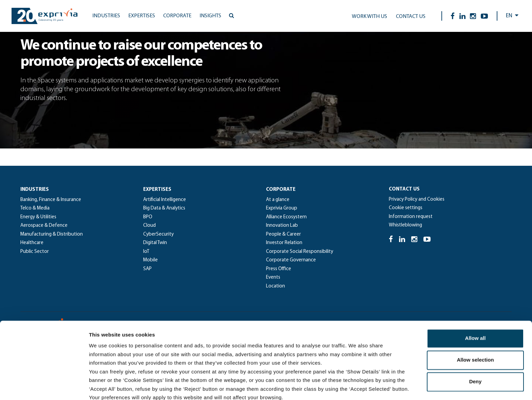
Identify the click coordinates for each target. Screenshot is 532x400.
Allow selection (475, 327)
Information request (411, 217)
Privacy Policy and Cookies (417, 199)
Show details (356, 387)
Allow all (476, 305)
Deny (476, 349)
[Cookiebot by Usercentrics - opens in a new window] (44, 387)
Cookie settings (406, 208)
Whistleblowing (405, 225)
